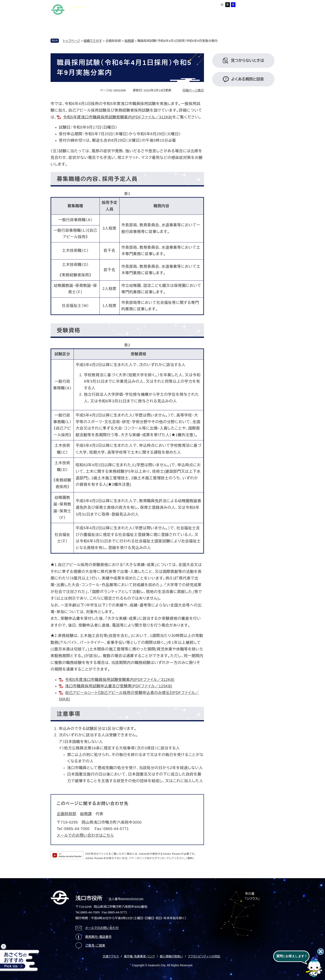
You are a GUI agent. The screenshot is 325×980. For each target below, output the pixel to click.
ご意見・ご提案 (95, 945)
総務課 (129, 41)
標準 (186, 5)
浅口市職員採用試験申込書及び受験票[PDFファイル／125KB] (119, 686)
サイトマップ (127, 4)
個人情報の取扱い (171, 956)
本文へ (110, 4)
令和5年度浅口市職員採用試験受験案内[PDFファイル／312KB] (118, 117)
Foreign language (151, 4)
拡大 (194, 5)
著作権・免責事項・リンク (139, 956)
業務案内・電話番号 (98, 937)
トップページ (72, 41)
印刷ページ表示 (193, 90)
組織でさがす (93, 41)
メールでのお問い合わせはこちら (85, 835)
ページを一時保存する (260, 4)
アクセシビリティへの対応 (204, 956)
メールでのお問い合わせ (102, 928)
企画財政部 (67, 814)
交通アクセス (111, 956)
